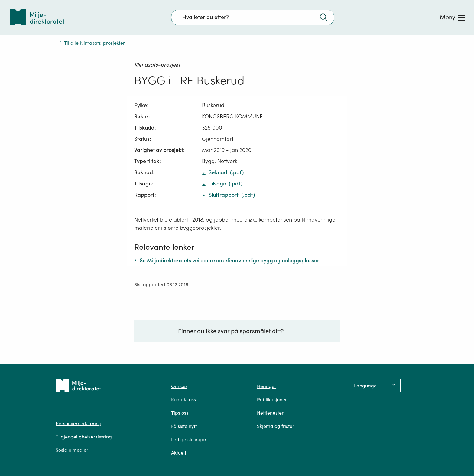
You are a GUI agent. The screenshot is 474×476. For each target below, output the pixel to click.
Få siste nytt (184, 426)
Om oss (179, 386)
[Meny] (453, 17)
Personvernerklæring (79, 423)
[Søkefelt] (253, 17)
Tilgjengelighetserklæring (84, 437)
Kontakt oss (183, 399)
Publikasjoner (272, 399)
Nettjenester (270, 413)
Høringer (267, 386)
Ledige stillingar (189, 439)
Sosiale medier (72, 450)
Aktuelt (179, 453)
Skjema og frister (276, 426)
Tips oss (180, 413)
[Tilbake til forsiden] (37, 17)
